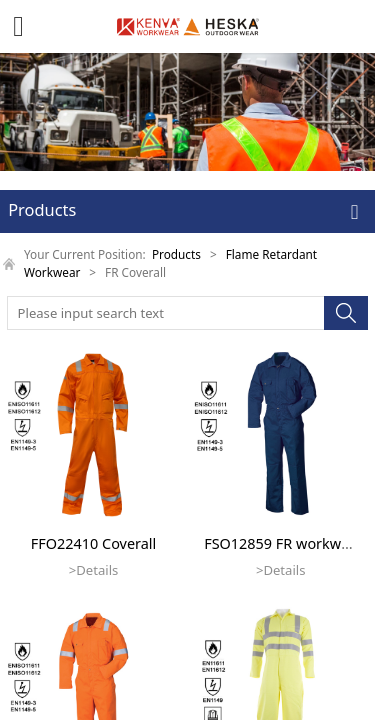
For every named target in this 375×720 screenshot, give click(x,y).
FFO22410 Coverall (93, 543)
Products (176, 254)
